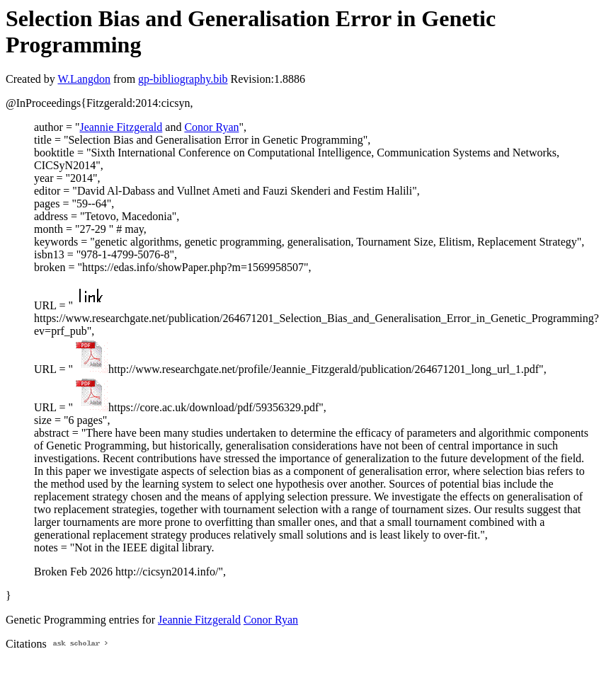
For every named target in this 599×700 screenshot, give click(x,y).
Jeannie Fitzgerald (121, 127)
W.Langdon (84, 79)
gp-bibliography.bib (183, 79)
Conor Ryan (211, 127)
